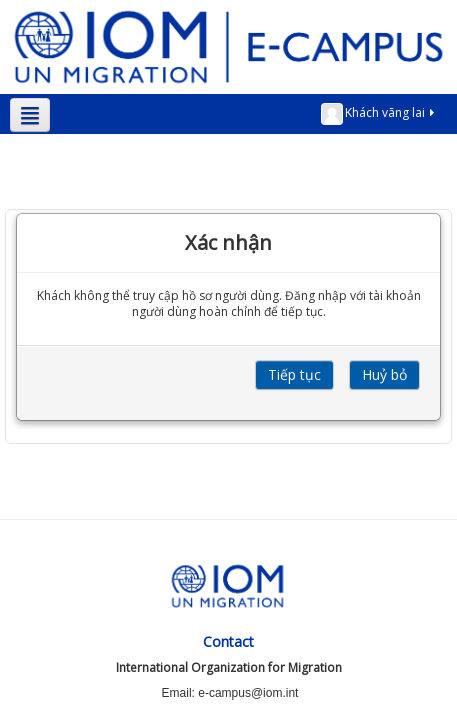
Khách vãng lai (379, 114)
